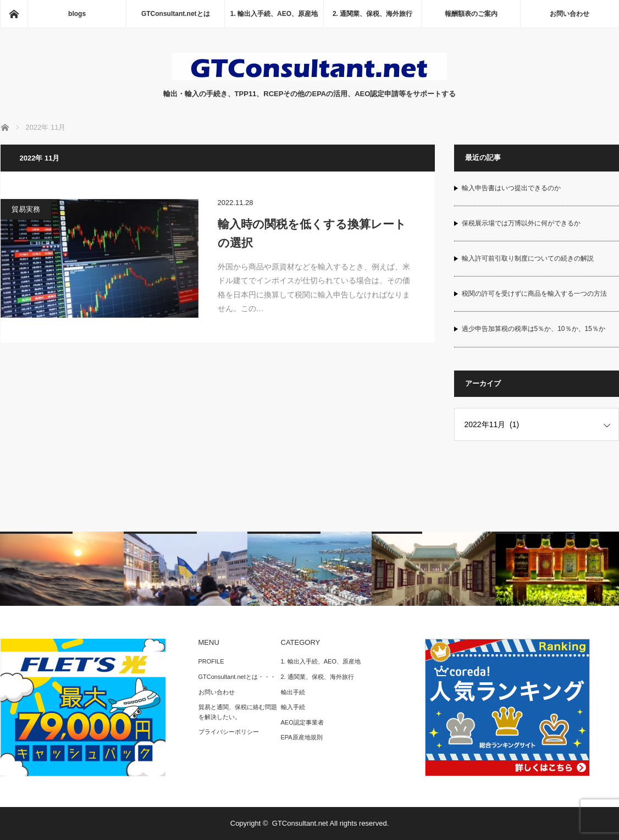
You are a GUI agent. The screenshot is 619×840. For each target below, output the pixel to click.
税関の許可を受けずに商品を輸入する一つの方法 (534, 294)
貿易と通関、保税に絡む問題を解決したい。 (238, 712)
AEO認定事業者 (302, 722)
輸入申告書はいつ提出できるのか (511, 188)
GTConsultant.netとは (176, 14)
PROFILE (211, 661)
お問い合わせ (570, 14)
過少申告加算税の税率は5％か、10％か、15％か (534, 329)
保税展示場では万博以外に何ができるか (521, 223)
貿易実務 (26, 209)
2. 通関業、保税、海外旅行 (372, 14)
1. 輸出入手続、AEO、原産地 (274, 14)
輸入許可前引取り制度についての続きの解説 (528, 258)
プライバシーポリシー (229, 732)
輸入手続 (293, 707)
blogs (77, 14)
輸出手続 (293, 692)
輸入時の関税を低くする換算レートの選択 (312, 233)
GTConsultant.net (300, 823)
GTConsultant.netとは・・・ (237, 677)
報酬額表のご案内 (471, 14)
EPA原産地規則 (302, 737)
